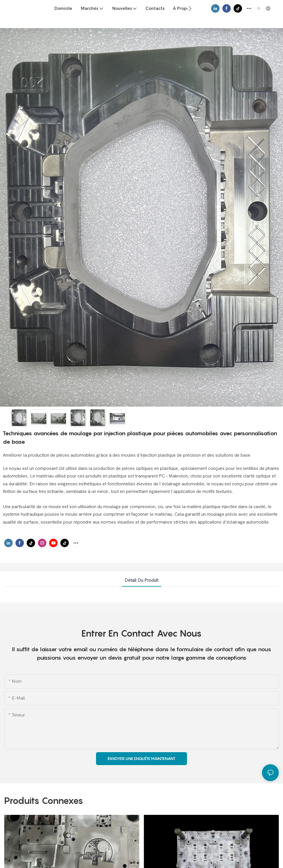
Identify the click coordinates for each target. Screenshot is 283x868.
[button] (190, 8)
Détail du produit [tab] (141, 580)
